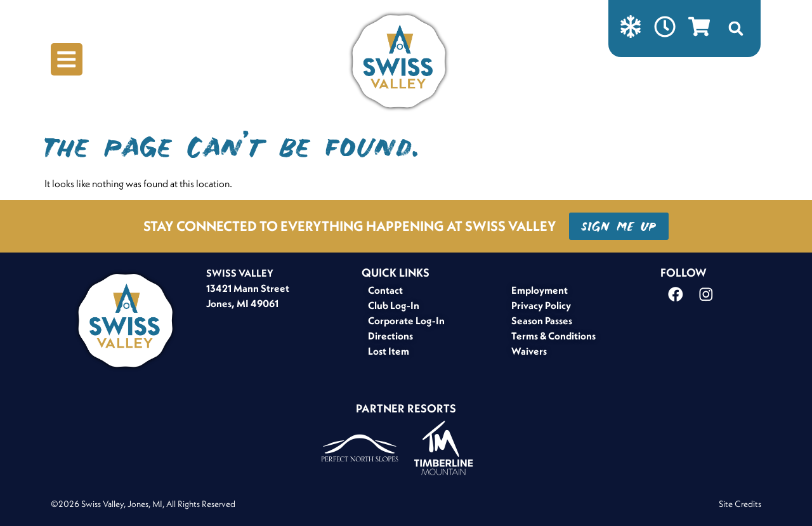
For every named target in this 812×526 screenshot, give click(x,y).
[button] (738, 29)
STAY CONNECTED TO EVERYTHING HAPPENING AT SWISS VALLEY (350, 226)
